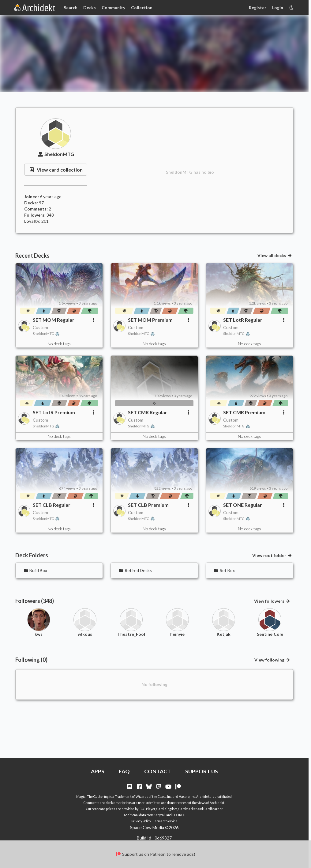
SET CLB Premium (148, 505)
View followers (272, 601)
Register (258, 8)
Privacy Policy (141, 821)
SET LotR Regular (243, 320)
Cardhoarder (213, 809)
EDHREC (179, 815)
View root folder (272, 555)
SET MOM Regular (54, 320)
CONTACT (157, 771)
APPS (98, 771)
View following (272, 660)
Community (113, 8)
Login (278, 8)
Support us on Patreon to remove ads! (155, 854)
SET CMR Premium (244, 412)
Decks (90, 8)
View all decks (275, 255)
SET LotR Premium (54, 412)
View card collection (56, 170)
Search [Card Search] (71, 8)
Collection (142, 8)
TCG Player (147, 809)
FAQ (124, 771)
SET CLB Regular (52, 505)
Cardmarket (188, 809)
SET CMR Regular (148, 412)
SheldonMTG (56, 154)
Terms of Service (165, 821)
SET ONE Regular (243, 505)
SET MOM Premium (150, 320)
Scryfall (160, 815)
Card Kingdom (167, 809)
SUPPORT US (202, 771)
